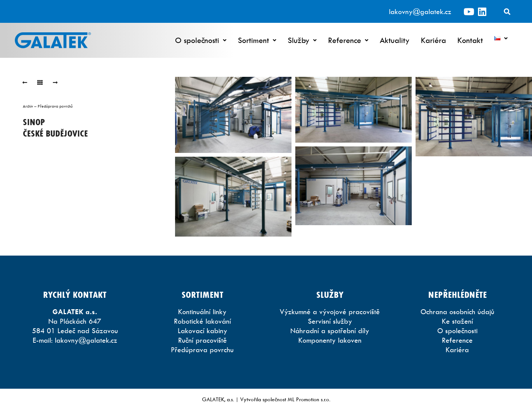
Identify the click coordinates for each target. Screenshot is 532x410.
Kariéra (433, 40)
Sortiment (257, 40)
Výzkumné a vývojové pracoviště (330, 312)
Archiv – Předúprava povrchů (48, 106)
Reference (348, 40)
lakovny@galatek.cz (420, 12)
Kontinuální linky (202, 312)
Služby (302, 40)
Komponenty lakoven (330, 340)
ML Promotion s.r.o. (309, 399)
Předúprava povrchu (202, 350)
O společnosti (201, 40)
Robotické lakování (202, 321)
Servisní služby (330, 321)
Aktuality (395, 40)
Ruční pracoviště (202, 340)
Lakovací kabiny (202, 331)
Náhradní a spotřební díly (330, 331)
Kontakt (470, 40)
